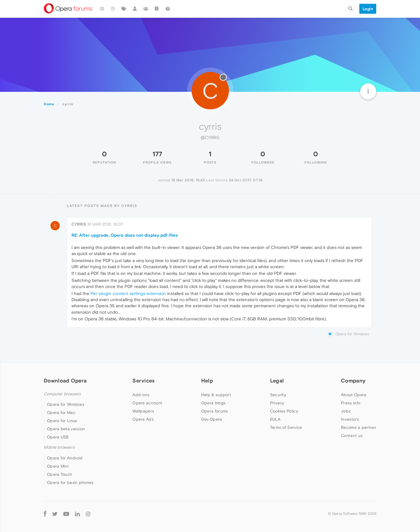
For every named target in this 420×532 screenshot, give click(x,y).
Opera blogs (213, 403)
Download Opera (65, 381)
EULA (275, 419)
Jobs (346, 411)
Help (207, 381)
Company (353, 381)
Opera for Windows (66, 404)
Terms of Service (286, 427)
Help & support (216, 395)
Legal (277, 381)
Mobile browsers (59, 447)
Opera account (147, 403)
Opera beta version (66, 429)
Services (143, 381)
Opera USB (58, 437)
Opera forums (215, 411)
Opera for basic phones (70, 482)
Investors (350, 419)
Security (278, 395)
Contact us (352, 436)
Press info (351, 403)
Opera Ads (143, 419)
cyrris (79, 224)
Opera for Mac (61, 412)
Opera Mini (58, 466)
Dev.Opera (212, 419)
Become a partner (359, 427)
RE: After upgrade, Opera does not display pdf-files (125, 235)
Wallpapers (143, 411)
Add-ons (141, 395)
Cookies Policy (284, 411)
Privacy (277, 403)
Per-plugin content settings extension (128, 293)
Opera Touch (60, 474)
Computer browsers (62, 394)
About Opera (354, 395)
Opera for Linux (62, 421)
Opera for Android (65, 458)
